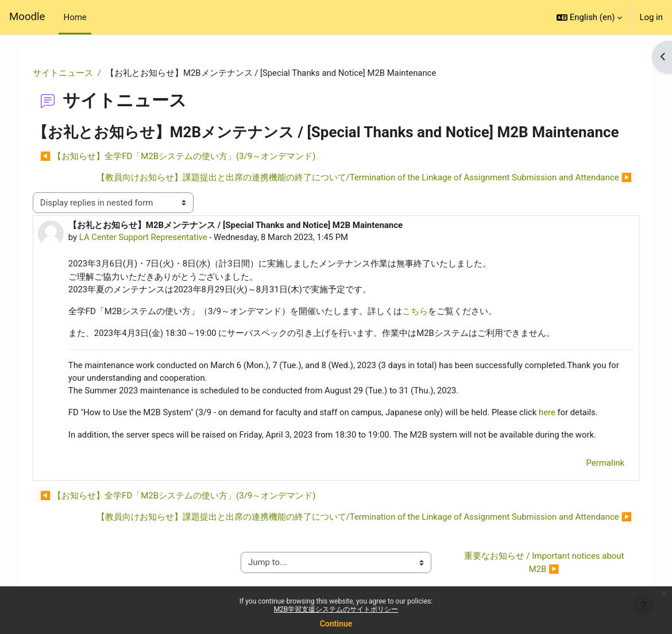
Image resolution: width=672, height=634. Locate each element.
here (560, 414)
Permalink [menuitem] (597, 465)
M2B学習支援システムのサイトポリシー (336, 609)
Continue (336, 624)
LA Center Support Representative (152, 238)
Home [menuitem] (75, 17)
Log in (651, 17)
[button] (589, 17)
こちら (424, 312)
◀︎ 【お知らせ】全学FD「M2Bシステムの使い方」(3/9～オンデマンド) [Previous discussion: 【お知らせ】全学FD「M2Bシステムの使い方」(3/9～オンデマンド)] (186, 157)
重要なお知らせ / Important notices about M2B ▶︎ (540, 564)
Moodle (27, 17)
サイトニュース (71, 73)
